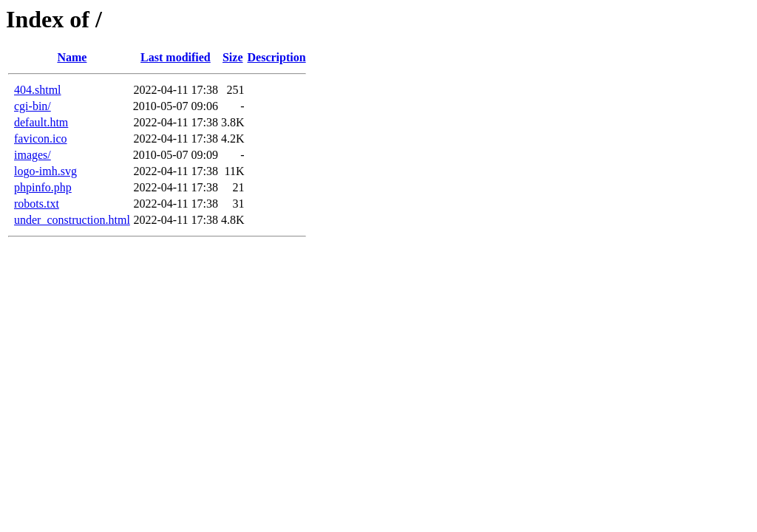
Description (277, 57)
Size (233, 57)
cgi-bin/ (33, 106)
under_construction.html (72, 220)
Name (72, 57)
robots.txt (37, 204)
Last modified (176, 57)
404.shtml (38, 90)
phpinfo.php (43, 187)
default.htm (41, 122)
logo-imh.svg (45, 171)
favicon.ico (41, 139)
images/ (33, 155)
